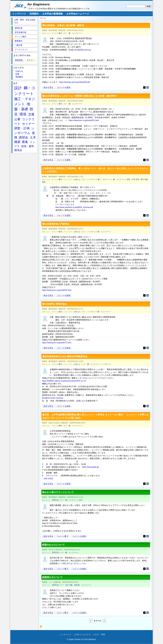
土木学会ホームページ (78, 14)
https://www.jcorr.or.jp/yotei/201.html (84, 120)
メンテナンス (92, 179)
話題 (17, 74)
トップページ (19, 14)
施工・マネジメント (105, 179)
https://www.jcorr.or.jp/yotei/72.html (57, 343)
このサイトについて (82, 635)
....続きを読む (48, 478)
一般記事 (19, 45)
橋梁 (17, 142)
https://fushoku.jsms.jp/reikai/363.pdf (75, 82)
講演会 (18, 150)
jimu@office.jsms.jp (83, 50)
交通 (31, 114)
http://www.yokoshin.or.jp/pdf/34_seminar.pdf (74, 207)
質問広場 (55, 500)
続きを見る (48, 87)
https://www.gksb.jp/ (90, 467)
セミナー (28, 124)
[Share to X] (144, 88)
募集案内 (19, 41)
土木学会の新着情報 (52, 14)
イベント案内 (57, 33)
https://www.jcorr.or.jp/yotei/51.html (57, 290)
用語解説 (19, 77)
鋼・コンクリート (75, 33)
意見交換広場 (20, 32)
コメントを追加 (64, 87)
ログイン (30, 60)
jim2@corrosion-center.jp (53, 398)
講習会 (23, 137)
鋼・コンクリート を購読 (42, 627)
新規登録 (19, 60)
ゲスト (24, 55)
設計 (81, 500)
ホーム (43, 18)
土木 (33, 137)
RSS (103, 635)
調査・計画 (131, 179)
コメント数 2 (62, 569)
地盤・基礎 (73, 585)
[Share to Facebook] (148, 88)
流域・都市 (140, 179)
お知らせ (77, 179)
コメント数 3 (62, 536)
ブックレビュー (21, 49)
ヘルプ (96, 635)
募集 (25, 142)
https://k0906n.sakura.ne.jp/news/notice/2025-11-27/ (64, 381)
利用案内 (34, 14)
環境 (23, 114)
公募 (17, 119)
